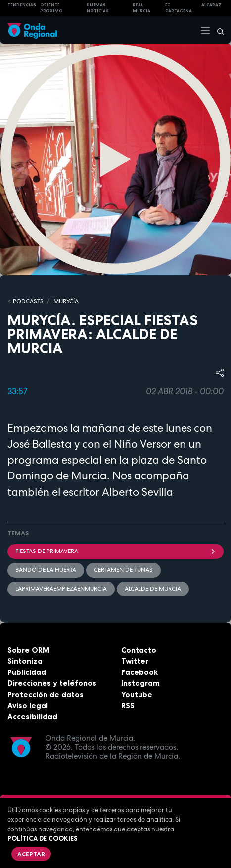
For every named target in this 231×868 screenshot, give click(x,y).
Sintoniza (25, 661)
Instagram (140, 683)
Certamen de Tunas (123, 570)
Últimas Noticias (98, 8)
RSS (128, 705)
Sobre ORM (28, 650)
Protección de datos (46, 694)
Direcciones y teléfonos (52, 683)
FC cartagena (179, 8)
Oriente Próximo (51, 8)
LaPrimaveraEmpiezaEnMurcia (61, 589)
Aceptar (31, 854)
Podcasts (28, 301)
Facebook (139, 672)
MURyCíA (66, 301)
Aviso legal (28, 705)
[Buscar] (217, 30)
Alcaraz (211, 5)
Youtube (137, 694)
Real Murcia (141, 8)
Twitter (135, 661)
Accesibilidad (32, 717)
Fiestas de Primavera (115, 551)
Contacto (139, 650)
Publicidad (27, 672)
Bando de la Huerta (46, 570)
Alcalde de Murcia (153, 589)
